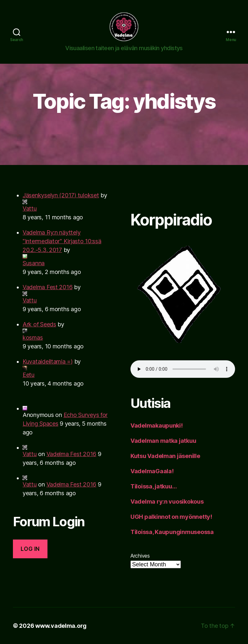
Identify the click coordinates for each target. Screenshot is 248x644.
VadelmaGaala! (152, 471)
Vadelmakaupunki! (157, 426)
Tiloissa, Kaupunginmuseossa (172, 532)
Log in (30, 549)
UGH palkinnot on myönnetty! (171, 517)
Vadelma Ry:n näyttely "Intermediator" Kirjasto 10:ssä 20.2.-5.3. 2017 (62, 241)
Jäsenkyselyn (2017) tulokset (61, 195)
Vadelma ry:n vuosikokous (167, 502)
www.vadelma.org (61, 626)
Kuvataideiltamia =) (48, 361)
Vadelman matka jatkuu (163, 441)
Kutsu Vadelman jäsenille (165, 456)
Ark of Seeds (39, 324)
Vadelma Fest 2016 (47, 287)
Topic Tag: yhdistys (124, 101)
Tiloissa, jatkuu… (154, 486)
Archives (140, 556)
